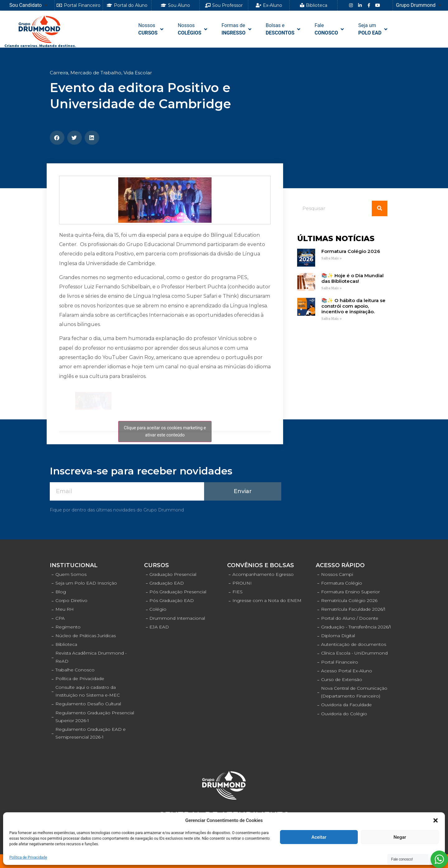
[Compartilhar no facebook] (57, 138)
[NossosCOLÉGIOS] (193, 29)
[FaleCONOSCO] (330, 29)
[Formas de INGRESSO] (237, 29)
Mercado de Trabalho (96, 73)
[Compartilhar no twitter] (75, 138)
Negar (400, 837)
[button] (436, 820)
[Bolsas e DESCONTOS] (284, 29)
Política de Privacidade (28, 857)
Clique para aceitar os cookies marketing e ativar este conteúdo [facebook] (165, 431)
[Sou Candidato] (29, 5)
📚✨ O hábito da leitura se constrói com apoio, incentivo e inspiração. (353, 306)
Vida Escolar (138, 73)
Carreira (59, 73)
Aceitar (319, 837)
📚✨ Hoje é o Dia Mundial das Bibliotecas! (352, 278)
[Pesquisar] (380, 208)
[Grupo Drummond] (419, 5)
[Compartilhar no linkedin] (92, 138)
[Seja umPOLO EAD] (373, 29)
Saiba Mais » (331, 258)
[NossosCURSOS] (151, 29)
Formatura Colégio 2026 (351, 251)
